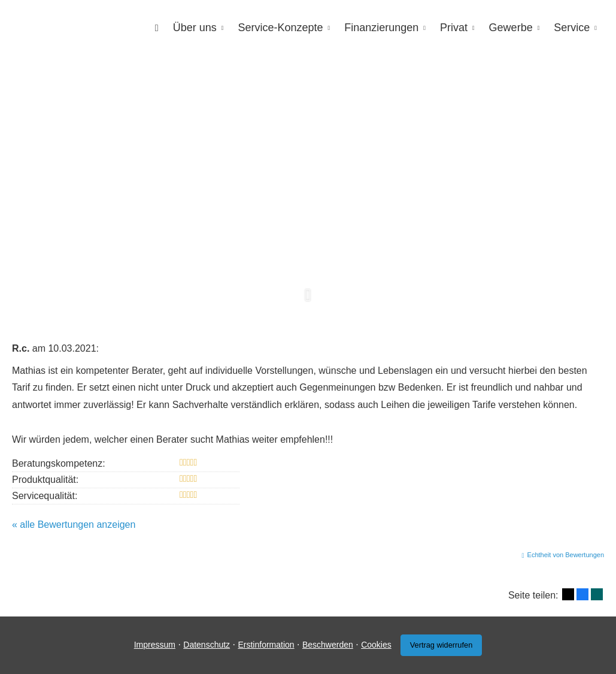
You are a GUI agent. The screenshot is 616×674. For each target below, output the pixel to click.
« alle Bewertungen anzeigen (74, 525)
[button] (308, 301)
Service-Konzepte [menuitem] (280, 28)
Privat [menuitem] (454, 28)
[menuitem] (157, 28)
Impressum (155, 645)
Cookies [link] (376, 645)
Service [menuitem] (572, 28)
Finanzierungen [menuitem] (381, 28)
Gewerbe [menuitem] (511, 28)
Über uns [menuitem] (195, 28)
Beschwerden (328, 645)
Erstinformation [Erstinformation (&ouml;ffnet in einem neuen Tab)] (266, 645)
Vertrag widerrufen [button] (441, 645)
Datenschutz (207, 645)
